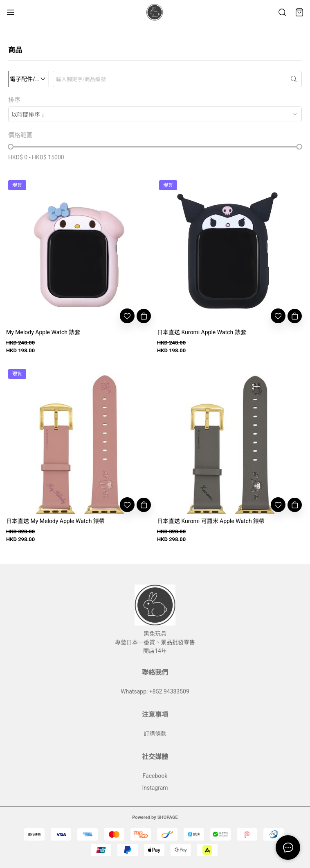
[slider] (11, 147)
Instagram (155, 788)
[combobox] (155, 114)
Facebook (155, 776)
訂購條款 (155, 734)
